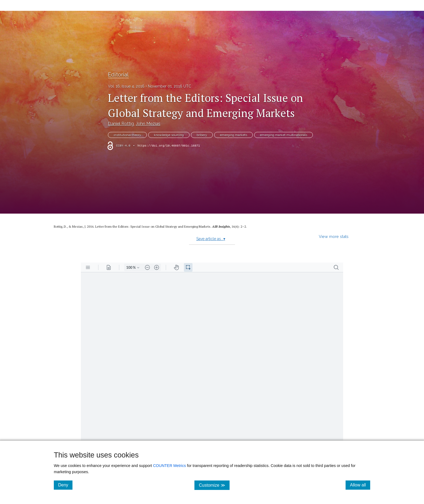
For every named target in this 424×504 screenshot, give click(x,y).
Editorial (118, 75)
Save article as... (211, 239)
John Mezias (148, 124)
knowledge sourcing (169, 135)
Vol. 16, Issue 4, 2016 (126, 86)
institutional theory (127, 135)
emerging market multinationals (284, 135)
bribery (202, 135)
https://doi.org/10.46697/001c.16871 (169, 146)
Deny (65, 485)
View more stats (334, 236)
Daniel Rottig (121, 124)
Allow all (360, 485)
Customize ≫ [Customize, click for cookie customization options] (214, 485)
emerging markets (233, 135)
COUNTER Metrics (170, 466)
